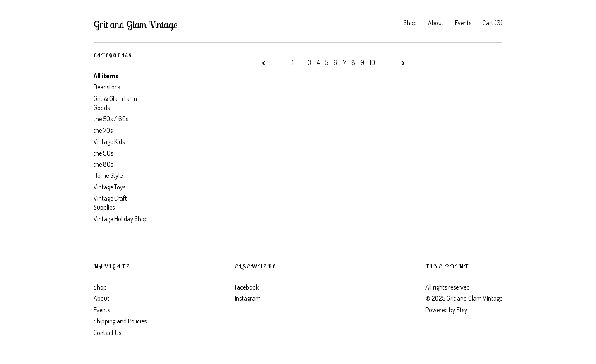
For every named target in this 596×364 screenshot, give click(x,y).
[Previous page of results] (264, 62)
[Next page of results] (403, 62)
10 (372, 62)
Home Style (108, 175)
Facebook (247, 287)
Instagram (248, 298)
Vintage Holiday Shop (121, 219)
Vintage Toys (109, 187)
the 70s (103, 130)
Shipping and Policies (120, 321)
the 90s (103, 153)
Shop (410, 23)
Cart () (493, 23)
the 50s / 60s (111, 119)
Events (463, 23)
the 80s (103, 164)
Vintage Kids (109, 141)
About (436, 23)
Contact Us (107, 333)
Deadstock (107, 87)
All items (106, 76)
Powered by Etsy (446, 310)
